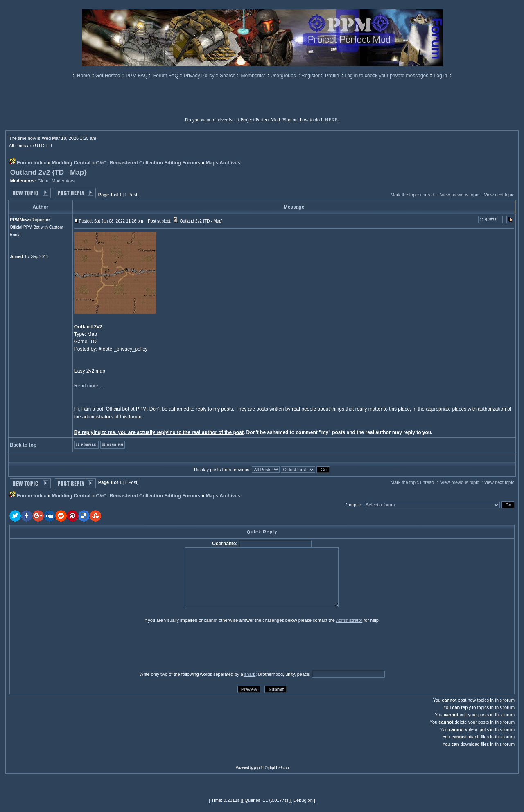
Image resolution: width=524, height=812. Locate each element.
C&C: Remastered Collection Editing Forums (148, 163)
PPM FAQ (137, 76)
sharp (250, 674)
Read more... (88, 386)
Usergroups (284, 76)
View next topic (499, 195)
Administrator (349, 620)
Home (84, 76)
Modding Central (71, 163)
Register (311, 76)
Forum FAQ (166, 76)
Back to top (23, 445)
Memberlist (254, 76)
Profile (333, 76)
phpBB (259, 768)
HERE (331, 120)
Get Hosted (108, 76)
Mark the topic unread (412, 195)
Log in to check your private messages (387, 76)
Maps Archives (223, 163)
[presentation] (73, 647)
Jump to (353, 505)
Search (228, 76)
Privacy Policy (200, 76)
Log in (441, 76)
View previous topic (460, 195)
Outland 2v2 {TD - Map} (49, 172)
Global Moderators (56, 181)
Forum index (32, 163)
